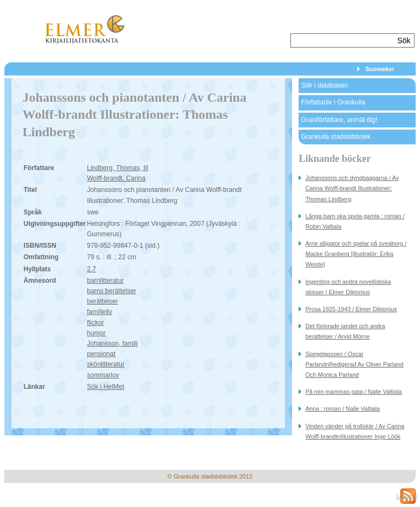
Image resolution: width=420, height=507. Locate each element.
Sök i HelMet (106, 387)
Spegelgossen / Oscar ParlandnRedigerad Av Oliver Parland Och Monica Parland (354, 364)
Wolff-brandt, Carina (116, 178)
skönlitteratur (106, 364)
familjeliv (100, 312)
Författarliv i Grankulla (333, 102)
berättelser (103, 301)
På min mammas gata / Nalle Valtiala (353, 392)
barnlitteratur (105, 281)
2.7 (92, 269)
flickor (95, 323)
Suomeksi (380, 69)
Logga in (407, 496)
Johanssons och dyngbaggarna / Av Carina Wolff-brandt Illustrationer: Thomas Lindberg (352, 188)
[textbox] (343, 40)
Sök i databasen (324, 85)
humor (96, 333)
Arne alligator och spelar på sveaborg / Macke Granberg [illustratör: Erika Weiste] (356, 254)
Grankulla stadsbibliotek (336, 137)
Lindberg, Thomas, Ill (118, 168)
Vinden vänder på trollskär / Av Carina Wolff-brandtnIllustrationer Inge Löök (355, 431)
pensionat (101, 354)
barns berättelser (112, 291)
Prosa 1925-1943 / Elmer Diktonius (351, 309)
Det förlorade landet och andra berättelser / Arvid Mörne (345, 331)
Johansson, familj (112, 343)
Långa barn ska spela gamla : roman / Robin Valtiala (355, 221)
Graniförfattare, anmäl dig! (339, 120)
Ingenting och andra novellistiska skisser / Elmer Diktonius (348, 287)
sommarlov (103, 375)
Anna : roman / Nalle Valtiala (342, 409)
